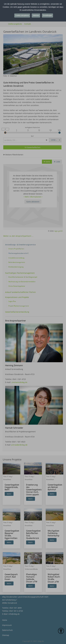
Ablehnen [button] (36, 15)
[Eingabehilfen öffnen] (61, 631)
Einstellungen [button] (47, 15)
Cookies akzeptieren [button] (22, 15)
